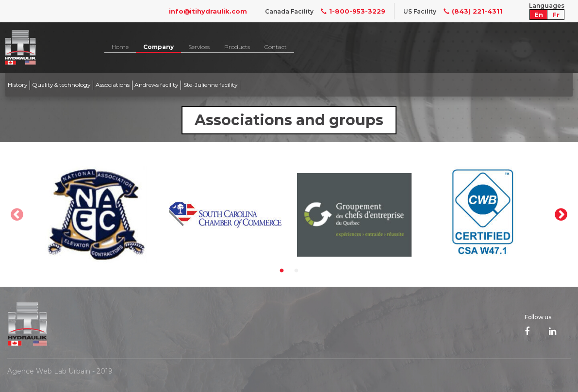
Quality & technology (61, 85)
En (539, 15)
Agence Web (30, 371)
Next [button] (561, 215)
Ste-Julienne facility (210, 85)
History (17, 85)
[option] (96, 215)
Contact (276, 47)
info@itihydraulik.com (208, 11)
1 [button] (282, 271)
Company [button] (158, 47)
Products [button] (237, 47)
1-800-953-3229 (349, 11)
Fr (556, 15)
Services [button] (199, 47)
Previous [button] (17, 215)
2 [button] (297, 271)
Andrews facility (156, 85)
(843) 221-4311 (469, 11)
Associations (113, 85)
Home (120, 47)
